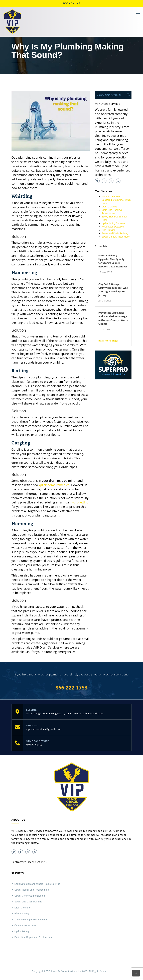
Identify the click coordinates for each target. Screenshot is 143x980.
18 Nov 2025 (105, 272)
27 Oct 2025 (105, 301)
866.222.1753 (71, 688)
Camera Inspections (25, 925)
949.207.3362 (34, 745)
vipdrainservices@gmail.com (44, 729)
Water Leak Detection (113, 227)
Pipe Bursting (109, 230)
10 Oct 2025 (105, 329)
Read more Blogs (108, 341)
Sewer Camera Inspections (116, 237)
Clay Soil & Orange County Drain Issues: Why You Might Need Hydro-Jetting (113, 290)
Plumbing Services (111, 197)
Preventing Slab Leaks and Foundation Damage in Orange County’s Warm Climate (113, 318)
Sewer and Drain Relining (115, 233)
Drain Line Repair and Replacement (34, 937)
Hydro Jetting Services (113, 223)
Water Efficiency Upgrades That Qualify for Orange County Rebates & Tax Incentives (113, 261)
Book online (71, 3)
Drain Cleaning (109, 207)
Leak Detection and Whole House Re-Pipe (37, 884)
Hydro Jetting (22, 931)
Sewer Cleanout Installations (30, 896)
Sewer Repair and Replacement (32, 890)
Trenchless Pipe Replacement (31, 919)
